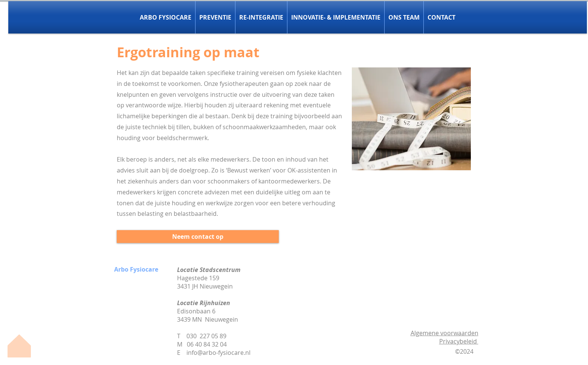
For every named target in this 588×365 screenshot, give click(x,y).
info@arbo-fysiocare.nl (218, 353)
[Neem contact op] (198, 237)
